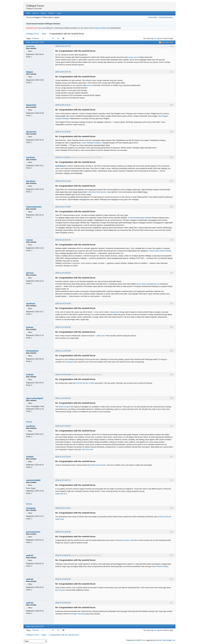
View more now (87, 449)
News (44, 34)
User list (35, 13)
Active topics (153, 17)
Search (43, 13)
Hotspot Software (100, 28)
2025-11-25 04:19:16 (63, 398)
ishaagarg (31, 508)
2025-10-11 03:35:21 (63, 157)
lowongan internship (77, 614)
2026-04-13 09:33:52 (63, 603)
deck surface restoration (129, 540)
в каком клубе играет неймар (160, 251)
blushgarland (32, 351)
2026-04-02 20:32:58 (63, 532)
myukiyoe (31, 157)
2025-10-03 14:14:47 (63, 46)
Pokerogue (69, 362)
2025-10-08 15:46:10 (63, 105)
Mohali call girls (64, 407)
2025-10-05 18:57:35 (63, 72)
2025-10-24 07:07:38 (63, 304)
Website (29, 422)
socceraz (30, 46)
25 (58, 38)
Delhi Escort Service (99, 465)
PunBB (138, 640)
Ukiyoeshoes (115, 312)
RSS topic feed (167, 42)
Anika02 (30, 375)
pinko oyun (101, 336)
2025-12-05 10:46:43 (63, 426)
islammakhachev (34, 207)
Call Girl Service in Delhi (85, 383)
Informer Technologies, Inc (165, 640)
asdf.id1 (30, 555)
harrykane (31, 181)
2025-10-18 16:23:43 (63, 240)
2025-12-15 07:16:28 (63, 457)
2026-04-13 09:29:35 (63, 555)
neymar (30, 240)
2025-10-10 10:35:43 (63, 132)
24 (53, 38)
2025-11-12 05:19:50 (63, 351)
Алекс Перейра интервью (91, 143)
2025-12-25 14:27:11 (63, 480)
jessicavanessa (33, 532)
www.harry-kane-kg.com (97, 192)
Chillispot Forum (35, 6)
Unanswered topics (166, 17)
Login (59, 13)
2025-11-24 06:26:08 (63, 375)
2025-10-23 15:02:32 (63, 273)
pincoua (30, 273)
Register (51, 13)
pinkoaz (30, 327)
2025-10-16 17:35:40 (63, 207)
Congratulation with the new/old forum (67, 34)
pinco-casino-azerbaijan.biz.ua (148, 284)
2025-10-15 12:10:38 (63, 181)
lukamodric (31, 105)
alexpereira (31, 132)
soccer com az (134, 57)
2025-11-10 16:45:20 (63, 327)
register (159, 38)
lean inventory (60, 590)
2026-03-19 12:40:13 (63, 508)
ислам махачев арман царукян (140, 218)
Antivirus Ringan (162, 566)
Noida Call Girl (61, 494)
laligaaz (30, 72)
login (152, 38)
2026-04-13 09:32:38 (63, 579)
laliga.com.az (87, 85)
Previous (36, 38)
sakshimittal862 (33, 480)
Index (28, 13)
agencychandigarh (35, 398)
